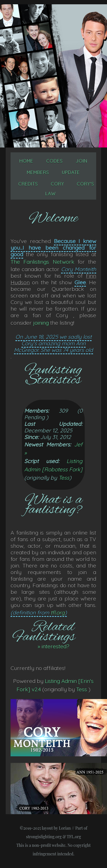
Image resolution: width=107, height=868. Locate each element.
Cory (57, 184)
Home (26, 161)
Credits (28, 184)
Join (81, 161)
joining (41, 323)
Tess (64, 478)
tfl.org (58, 613)
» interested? (53, 646)
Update (71, 172)
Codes (54, 161)
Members (38, 172)
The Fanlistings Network (42, 262)
